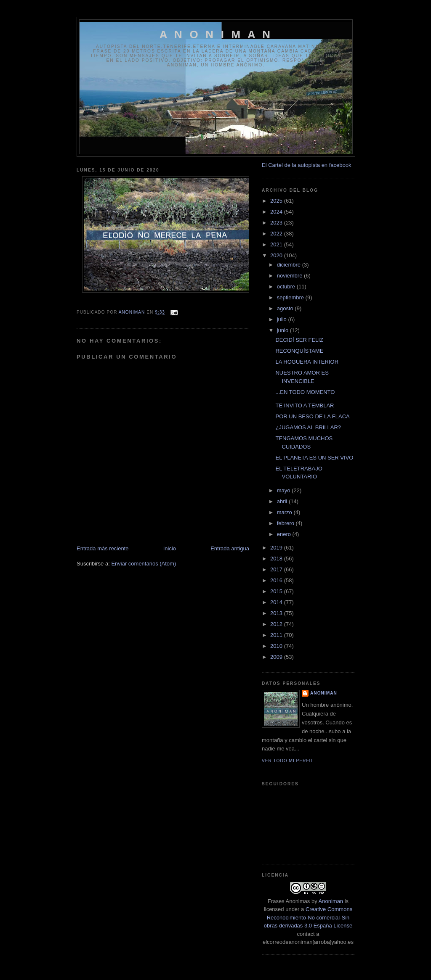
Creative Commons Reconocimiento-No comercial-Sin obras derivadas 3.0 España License (308, 917)
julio (283, 319)
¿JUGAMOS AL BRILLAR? (308, 427)
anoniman (324, 693)
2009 (277, 657)
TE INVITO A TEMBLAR (305, 405)
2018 (277, 559)
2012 (277, 624)
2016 (277, 580)
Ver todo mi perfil (288, 761)
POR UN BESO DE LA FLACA (312, 416)
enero (285, 534)
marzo (285, 512)
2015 (277, 591)
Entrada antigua (230, 548)
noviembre (290, 276)
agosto (286, 308)
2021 (277, 244)
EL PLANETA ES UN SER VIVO (314, 458)
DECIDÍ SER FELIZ (299, 340)
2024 (277, 212)
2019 (277, 548)
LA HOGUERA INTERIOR (307, 362)
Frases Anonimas (289, 901)
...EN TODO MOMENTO (305, 392)
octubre (287, 287)
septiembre (291, 297)
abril (283, 501)
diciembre (290, 265)
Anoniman (331, 901)
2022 (277, 234)
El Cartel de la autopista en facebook (306, 165)
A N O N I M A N (216, 34)
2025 (277, 201)
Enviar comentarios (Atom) (144, 564)
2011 (277, 635)
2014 (277, 602)
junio (283, 330)
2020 (277, 255)
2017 (277, 569)
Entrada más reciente (103, 548)
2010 (277, 646)
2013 (277, 613)
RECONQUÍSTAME (299, 351)
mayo (284, 490)
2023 (277, 223)
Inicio (170, 548)
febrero (286, 523)
